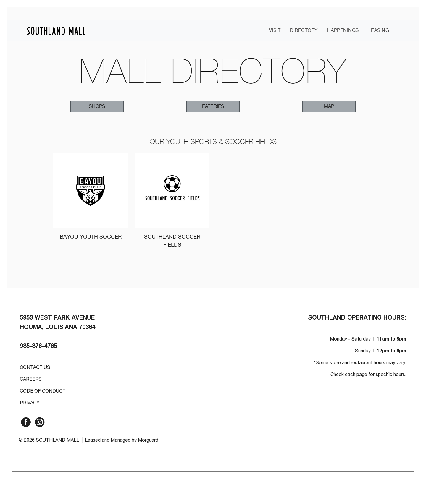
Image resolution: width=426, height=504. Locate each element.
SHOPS (97, 106)
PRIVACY (30, 403)
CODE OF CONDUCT (43, 392)
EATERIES (213, 106)
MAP (329, 106)
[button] (97, 106)
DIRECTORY (304, 30)
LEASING (379, 30)
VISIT (275, 30)
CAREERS (31, 380)
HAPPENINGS (343, 30)
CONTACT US (35, 368)
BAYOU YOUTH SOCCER (91, 237)
